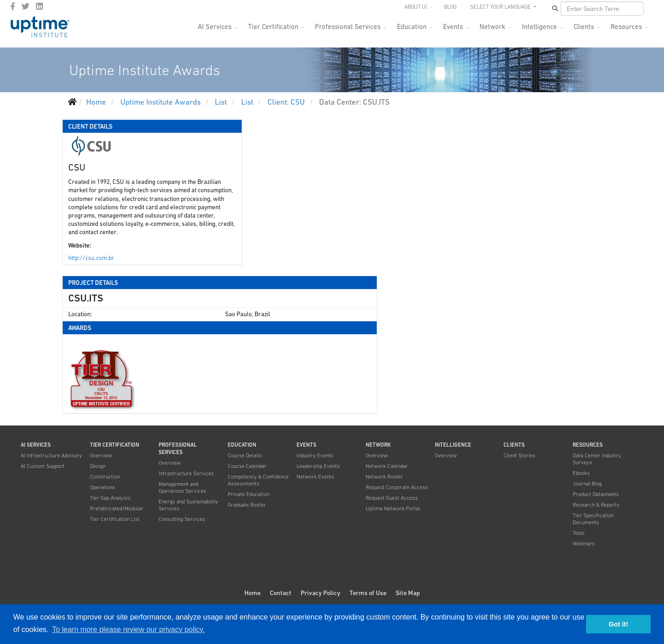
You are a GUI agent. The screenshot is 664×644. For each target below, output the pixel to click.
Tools (579, 533)
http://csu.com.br (91, 258)
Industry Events (315, 455)
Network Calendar (387, 466)
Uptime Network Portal (393, 508)
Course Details (245, 455)
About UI (416, 7)
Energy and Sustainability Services (188, 505)
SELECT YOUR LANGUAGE (501, 7)
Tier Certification (273, 27)
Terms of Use (368, 593)
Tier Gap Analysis (110, 498)
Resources (626, 27)
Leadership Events (318, 466)
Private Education (249, 494)
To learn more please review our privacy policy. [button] (128, 629)
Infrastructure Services (186, 473)
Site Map (408, 593)
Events (453, 27)
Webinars (584, 544)
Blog (450, 7)
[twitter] (26, 6)
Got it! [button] (618, 624)
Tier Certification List (115, 519)
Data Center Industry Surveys (597, 459)
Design (98, 466)
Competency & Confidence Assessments (258, 480)
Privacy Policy (320, 593)
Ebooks (581, 473)
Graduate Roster (247, 505)
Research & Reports (596, 505)
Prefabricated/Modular (117, 508)
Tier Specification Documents (593, 519)
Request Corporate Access (397, 487)
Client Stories (519, 455)
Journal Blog (587, 484)
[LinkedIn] (39, 6)
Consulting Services (182, 519)
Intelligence (539, 27)
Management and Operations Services (182, 487)
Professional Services (348, 27)
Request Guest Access (392, 498)
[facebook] (13, 6)
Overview (101, 455)
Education (412, 27)
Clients (584, 27)
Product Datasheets (596, 494)
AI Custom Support (43, 466)
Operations (103, 487)
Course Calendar (247, 466)
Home (252, 593)
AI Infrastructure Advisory (51, 455)
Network (492, 27)
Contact (281, 593)
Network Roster (384, 477)
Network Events (315, 477)
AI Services (215, 27)
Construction (105, 477)
